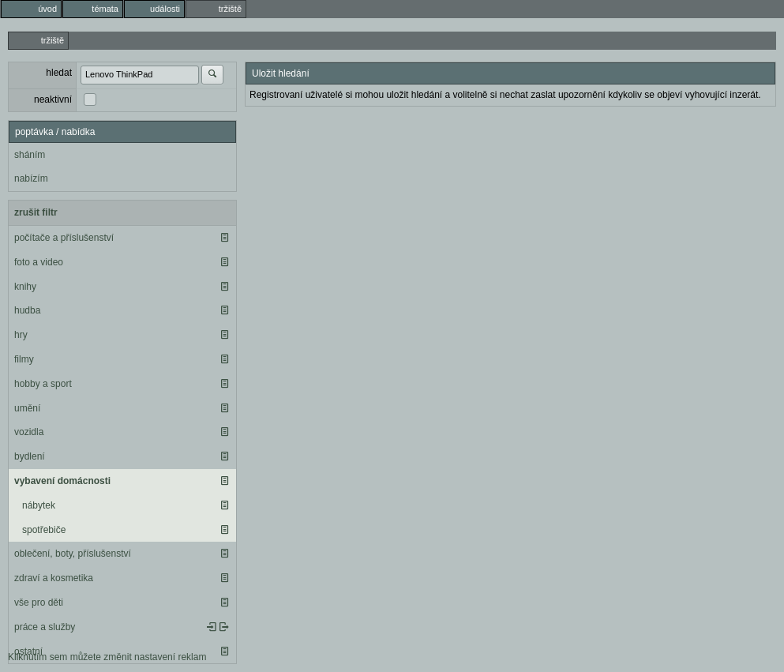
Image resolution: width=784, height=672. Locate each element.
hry (21, 335)
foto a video (39, 262)
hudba (27, 310)
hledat (59, 73)
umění (27, 408)
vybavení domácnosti (62, 481)
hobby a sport (43, 384)
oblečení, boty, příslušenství (73, 554)
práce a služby (45, 627)
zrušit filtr (36, 212)
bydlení (30, 456)
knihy (25, 287)
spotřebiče (44, 530)
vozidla (29, 432)
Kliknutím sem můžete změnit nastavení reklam (107, 657)
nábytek (39, 505)
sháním (30, 155)
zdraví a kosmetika (54, 578)
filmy (24, 359)
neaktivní (53, 99)
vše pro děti (39, 603)
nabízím (31, 178)
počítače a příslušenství (64, 238)
